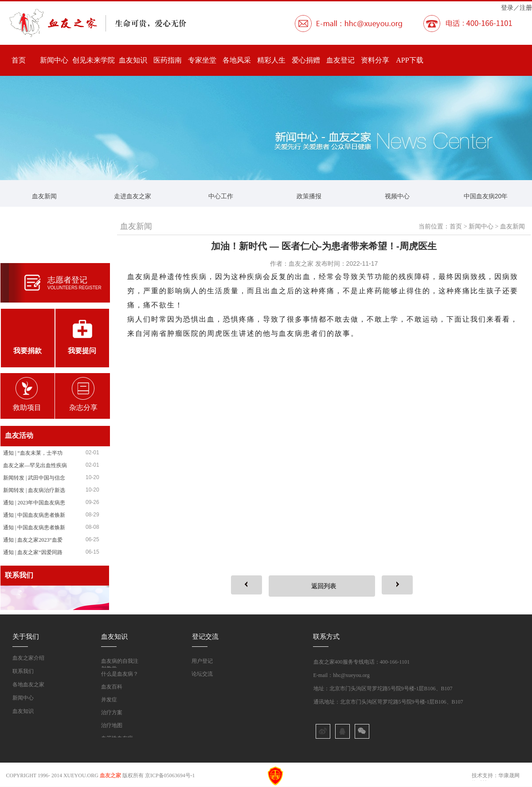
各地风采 (237, 60)
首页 (19, 60)
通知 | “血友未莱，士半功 (33, 453)
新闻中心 (54, 60)
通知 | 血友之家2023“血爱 (33, 540)
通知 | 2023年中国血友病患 (34, 503)
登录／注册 (516, 8)
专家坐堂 (202, 60)
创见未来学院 (94, 60)
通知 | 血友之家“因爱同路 (33, 552)
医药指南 (168, 60)
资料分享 (375, 60)
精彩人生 (271, 60)
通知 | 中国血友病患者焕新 (34, 515)
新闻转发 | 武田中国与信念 (34, 478)
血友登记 (340, 60)
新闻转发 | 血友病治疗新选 (34, 490)
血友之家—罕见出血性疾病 (35, 465)
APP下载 (409, 60)
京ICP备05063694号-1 (170, 775)
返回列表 (324, 586)
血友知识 (133, 60)
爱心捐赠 (306, 60)
